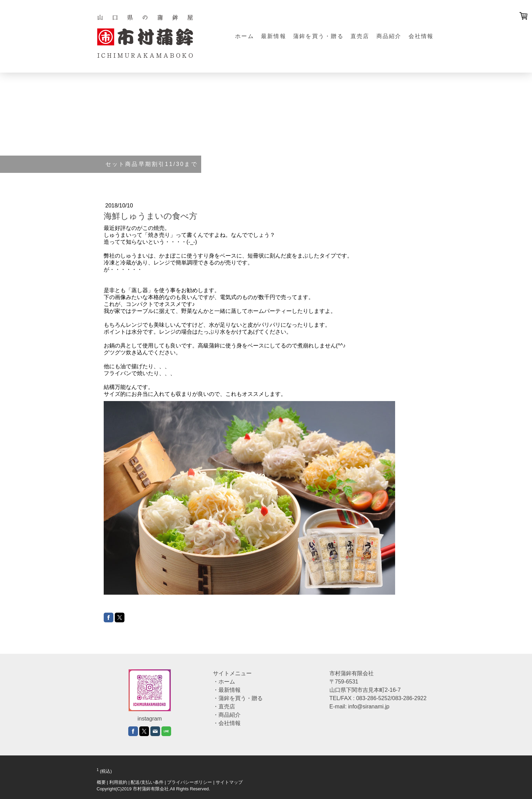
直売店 (360, 36)
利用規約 (118, 782)
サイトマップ (229, 782)
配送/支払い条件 (147, 782)
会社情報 (421, 36)
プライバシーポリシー (189, 782)
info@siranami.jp (369, 707)
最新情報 (274, 36)
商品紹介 (389, 36)
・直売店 (224, 707)
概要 (101, 782)
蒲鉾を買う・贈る (318, 36)
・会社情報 (227, 723)
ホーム (245, 36)
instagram (150, 719)
